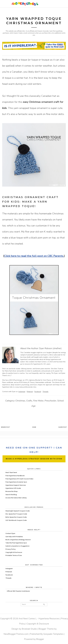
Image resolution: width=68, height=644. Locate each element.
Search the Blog (11, 495)
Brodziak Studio (29, 629)
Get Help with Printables (14, 537)
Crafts (29, 401)
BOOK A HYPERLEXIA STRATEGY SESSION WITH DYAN (34, 459)
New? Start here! (11, 472)
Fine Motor (38, 401)
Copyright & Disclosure (14, 552)
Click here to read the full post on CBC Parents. (34, 256)
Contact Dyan (10, 533)
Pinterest (30, 392)
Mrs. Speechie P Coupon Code (16, 514)
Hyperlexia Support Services (16, 485)
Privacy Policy (11, 549)
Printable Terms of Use (14, 555)
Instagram (22, 392)
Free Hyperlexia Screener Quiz (16, 482)
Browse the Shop (12, 491)
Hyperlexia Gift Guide (13, 488)
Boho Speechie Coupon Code (16, 517)
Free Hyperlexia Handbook (15, 476)
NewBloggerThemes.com (16, 634)
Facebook (38, 392)
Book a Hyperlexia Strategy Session (18, 540)
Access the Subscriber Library (16, 498)
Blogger (40, 639)
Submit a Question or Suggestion (17, 546)
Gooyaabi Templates (53, 634)
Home (34, 427)
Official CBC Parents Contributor (18, 591)
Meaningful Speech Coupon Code (18, 511)
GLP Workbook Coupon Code (16, 520)
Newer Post (6, 427)
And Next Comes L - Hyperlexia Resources (39, 619)
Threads (45, 392)
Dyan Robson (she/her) (50, 348)
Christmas (20, 401)
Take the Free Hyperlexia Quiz (16, 543)
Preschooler (50, 401)
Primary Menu (61, 4)
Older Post (63, 427)
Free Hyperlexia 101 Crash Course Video (19, 479)
